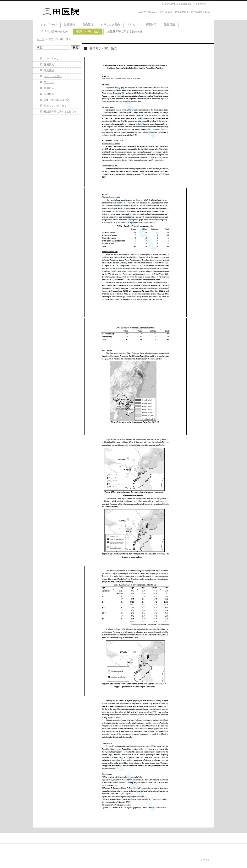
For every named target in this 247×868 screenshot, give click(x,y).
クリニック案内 (110, 24)
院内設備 (88, 24)
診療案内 (70, 24)
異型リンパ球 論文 (88, 31)
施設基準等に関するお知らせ (125, 31)
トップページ (49, 24)
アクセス (133, 24)
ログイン (205, 860)
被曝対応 (151, 24)
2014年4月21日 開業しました (61, 18)
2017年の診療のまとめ (54, 31)
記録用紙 (169, 24)
